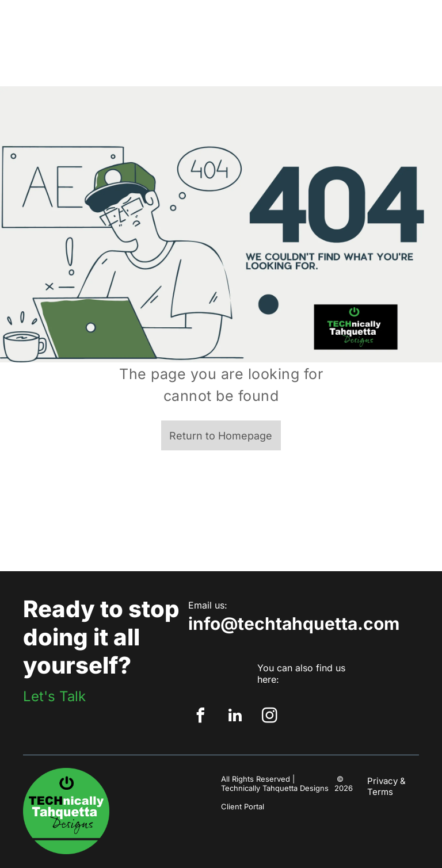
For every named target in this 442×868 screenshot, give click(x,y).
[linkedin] (235, 717)
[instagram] (270, 717)
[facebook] (201, 717)
